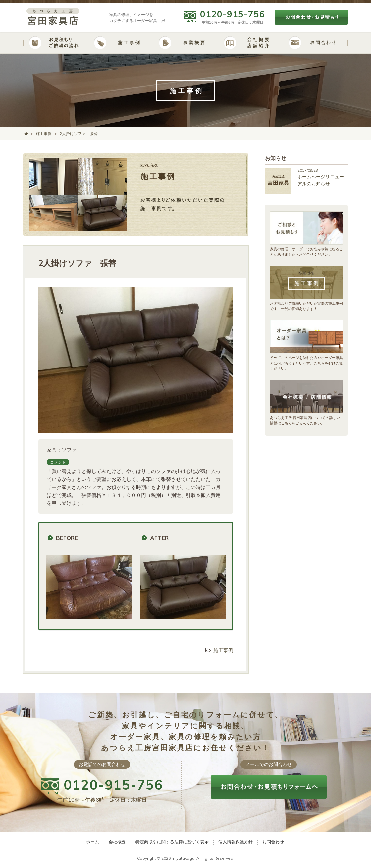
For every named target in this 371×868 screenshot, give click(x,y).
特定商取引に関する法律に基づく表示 (172, 842)
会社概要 (117, 842)
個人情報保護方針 (236, 842)
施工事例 (223, 650)
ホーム (93, 842)
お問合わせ (273, 842)
